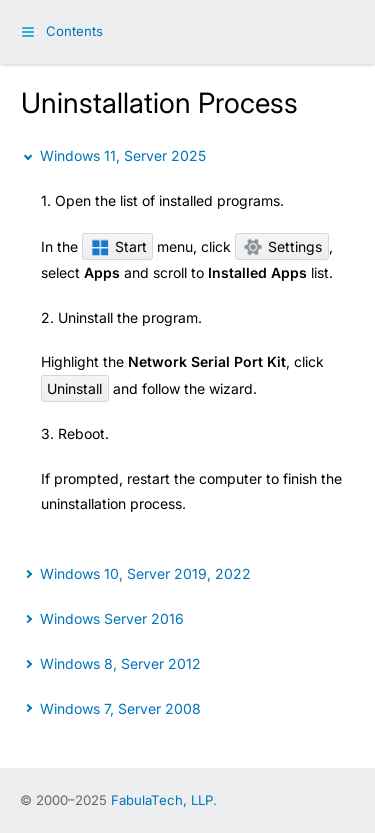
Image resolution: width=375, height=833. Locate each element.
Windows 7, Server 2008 (120, 708)
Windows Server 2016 (112, 618)
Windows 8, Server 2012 (120, 663)
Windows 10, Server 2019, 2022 (145, 573)
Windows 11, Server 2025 (123, 155)
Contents (74, 31)
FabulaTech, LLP (162, 800)
